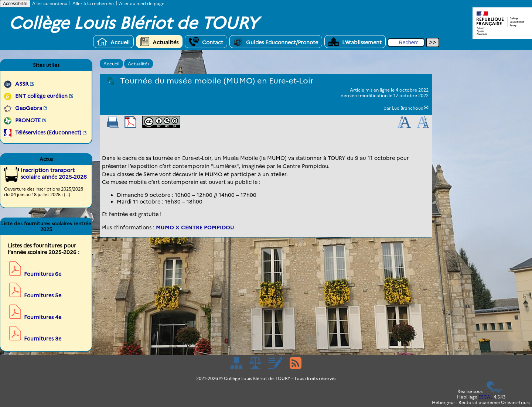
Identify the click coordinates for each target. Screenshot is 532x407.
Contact (206, 42)
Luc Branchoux (407, 108)
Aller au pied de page (142, 4)
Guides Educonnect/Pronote (276, 42)
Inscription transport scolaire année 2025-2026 (54, 174)
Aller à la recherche (93, 4)
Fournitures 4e (43, 317)
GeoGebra (29, 108)
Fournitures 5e (43, 295)
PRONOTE (28, 120)
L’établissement (355, 42)
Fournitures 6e (43, 274)
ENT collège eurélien (41, 96)
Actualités (159, 42)
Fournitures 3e (43, 339)
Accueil (113, 42)
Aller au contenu (50, 4)
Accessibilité (15, 4)
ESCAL (485, 397)
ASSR (22, 84)
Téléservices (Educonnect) (48, 133)
